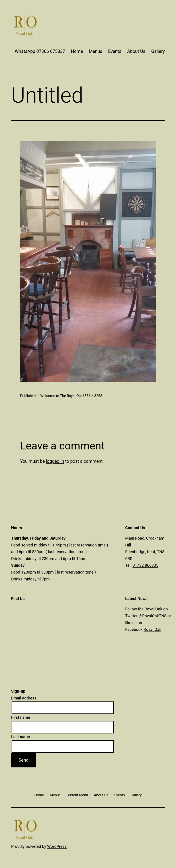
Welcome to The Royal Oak (61, 396)
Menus (95, 51)
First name (21, 717)
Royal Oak (153, 629)
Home (77, 51)
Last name (20, 737)
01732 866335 (145, 565)
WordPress (57, 846)
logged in (55, 461)
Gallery (158, 51)
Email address (24, 698)
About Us (136, 51)
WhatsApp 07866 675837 (40, 51)
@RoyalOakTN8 (152, 616)
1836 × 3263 (92, 396)
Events (115, 51)
